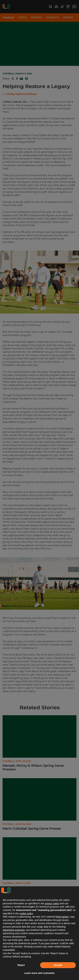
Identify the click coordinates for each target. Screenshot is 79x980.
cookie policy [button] (26, 913)
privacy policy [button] (52, 903)
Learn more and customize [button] (39, 973)
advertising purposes (14, 930)
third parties (62, 917)
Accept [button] (58, 965)
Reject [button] (21, 965)
